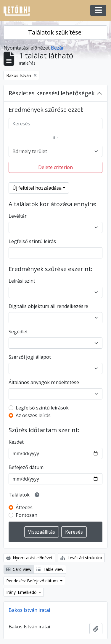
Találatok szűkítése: (55, 32)
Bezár (57, 48)
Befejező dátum (26, 467)
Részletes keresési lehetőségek (52, 93)
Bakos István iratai (29, 610)
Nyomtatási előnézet (29, 558)
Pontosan (26, 515)
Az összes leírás (33, 415)
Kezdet (16, 442)
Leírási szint (22, 281)
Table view (50, 569)
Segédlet (18, 332)
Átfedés (24, 507)
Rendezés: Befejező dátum (33, 581)
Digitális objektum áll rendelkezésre (48, 306)
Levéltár (18, 216)
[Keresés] (55, 124)
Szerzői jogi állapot (30, 357)
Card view (19, 569)
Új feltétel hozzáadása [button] (37, 188)
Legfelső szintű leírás (32, 241)
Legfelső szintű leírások (42, 408)
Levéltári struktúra (81, 558)
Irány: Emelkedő (22, 592)
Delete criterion (55, 167)
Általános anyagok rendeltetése (44, 382)
